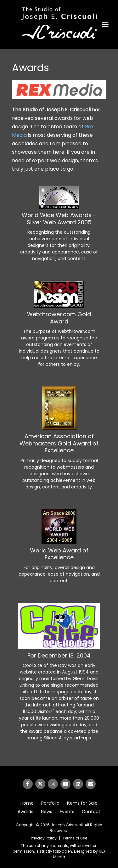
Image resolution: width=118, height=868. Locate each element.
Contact (91, 812)
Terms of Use (75, 838)
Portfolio (50, 803)
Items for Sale (82, 803)
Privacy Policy (44, 838)
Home (27, 803)
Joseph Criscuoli (67, 825)
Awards (25, 812)
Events (67, 812)
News (47, 812)
